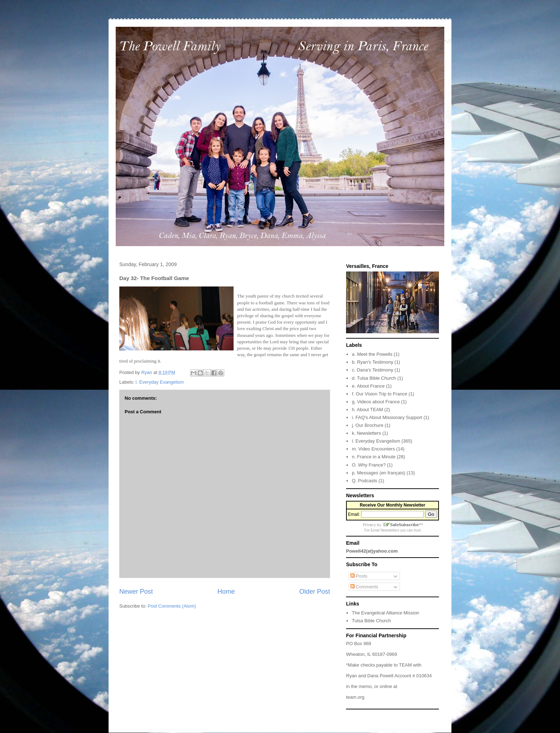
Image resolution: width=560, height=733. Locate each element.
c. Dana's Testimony (372, 370)
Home (226, 592)
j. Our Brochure (367, 425)
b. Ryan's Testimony (372, 362)
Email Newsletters (385, 530)
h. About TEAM (367, 410)
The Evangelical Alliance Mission (386, 613)
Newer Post (136, 592)
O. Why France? (369, 465)
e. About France (368, 386)
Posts (359, 576)
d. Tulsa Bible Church (374, 378)
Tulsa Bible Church (371, 621)
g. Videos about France (376, 402)
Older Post (315, 592)
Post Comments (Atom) (172, 606)
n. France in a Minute (374, 457)
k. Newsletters (366, 433)
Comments (364, 587)
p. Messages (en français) (379, 473)
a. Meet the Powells (372, 354)
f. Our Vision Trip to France (379, 394)
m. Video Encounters (373, 449)
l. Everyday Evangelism (160, 382)
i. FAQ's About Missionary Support (387, 417)
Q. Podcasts (364, 481)
